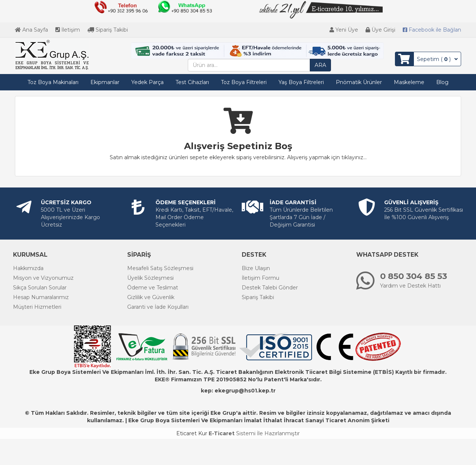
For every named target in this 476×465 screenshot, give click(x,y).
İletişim (68, 30)
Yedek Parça (147, 82)
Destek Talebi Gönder (270, 288)
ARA (320, 65)
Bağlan (432, 30)
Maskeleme (409, 82)
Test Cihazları (192, 82)
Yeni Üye (344, 30)
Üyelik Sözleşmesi (150, 278)
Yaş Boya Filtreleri (301, 82)
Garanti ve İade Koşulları (158, 307)
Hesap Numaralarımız (41, 297)
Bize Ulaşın (256, 268)
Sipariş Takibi (108, 30)
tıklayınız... (354, 157)
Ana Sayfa (31, 30)
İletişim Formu (260, 278)
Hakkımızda (28, 268)
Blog (442, 82)
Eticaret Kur (192, 433)
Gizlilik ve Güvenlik (151, 297)
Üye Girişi (380, 30)
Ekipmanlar (105, 82)
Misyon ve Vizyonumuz (43, 278)
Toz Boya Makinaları (53, 82)
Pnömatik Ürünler (359, 82)
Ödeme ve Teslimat (153, 288)
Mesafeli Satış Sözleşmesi (160, 268)
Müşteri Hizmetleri (37, 307)
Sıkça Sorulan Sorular (40, 288)
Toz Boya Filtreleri (244, 82)
